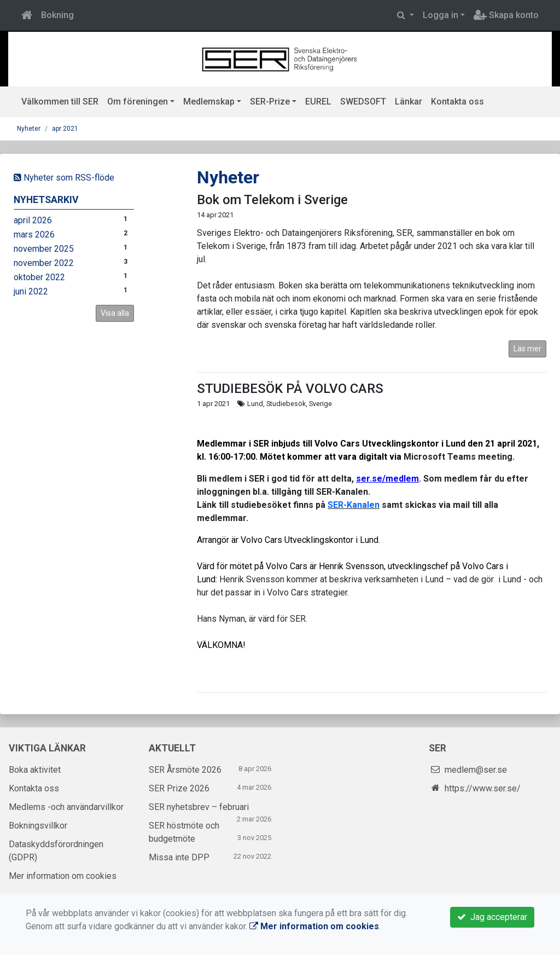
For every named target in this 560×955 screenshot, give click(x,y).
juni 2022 (31, 291)
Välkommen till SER (60, 102)
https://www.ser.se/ (483, 788)
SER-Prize (270, 102)
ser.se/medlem (387, 479)
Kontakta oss (457, 102)
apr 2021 (65, 129)
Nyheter (29, 129)
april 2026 (33, 220)
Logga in (441, 15)
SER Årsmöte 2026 (185, 770)
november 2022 (44, 263)
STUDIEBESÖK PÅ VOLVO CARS (290, 389)
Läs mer (527, 349)
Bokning (57, 15)
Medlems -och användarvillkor (66, 807)
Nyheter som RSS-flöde (64, 178)
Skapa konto (506, 15)
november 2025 (44, 249)
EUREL (318, 102)
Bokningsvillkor (38, 826)
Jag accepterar (492, 917)
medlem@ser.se (476, 770)
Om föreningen (138, 102)
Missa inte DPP (179, 857)
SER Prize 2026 (179, 788)
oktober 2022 (39, 277)
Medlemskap (209, 102)
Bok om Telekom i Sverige (272, 200)
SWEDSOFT (363, 102)
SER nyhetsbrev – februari (199, 807)
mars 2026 (34, 235)
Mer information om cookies (63, 876)
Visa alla (115, 313)
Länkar (409, 102)
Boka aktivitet (35, 770)
